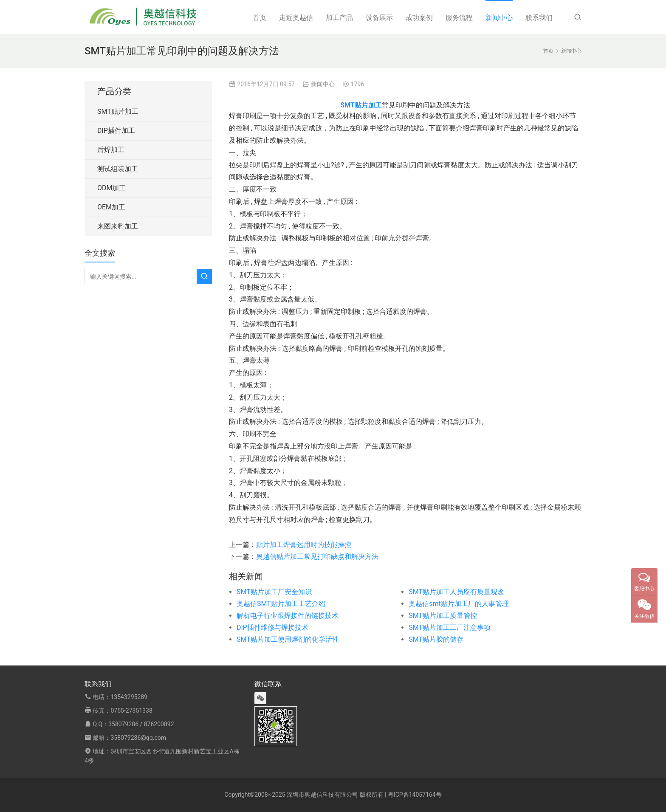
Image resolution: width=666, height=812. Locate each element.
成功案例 (419, 18)
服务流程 (459, 18)
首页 (260, 18)
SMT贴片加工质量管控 (443, 616)
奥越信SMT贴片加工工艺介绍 (281, 604)
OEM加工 (111, 207)
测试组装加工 (118, 169)
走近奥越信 (296, 18)
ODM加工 (111, 188)
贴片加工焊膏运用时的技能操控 (304, 545)
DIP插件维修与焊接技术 (272, 627)
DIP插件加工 (116, 131)
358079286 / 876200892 (141, 724)
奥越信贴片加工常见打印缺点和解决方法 (317, 557)
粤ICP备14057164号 (415, 795)
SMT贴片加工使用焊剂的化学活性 (288, 639)
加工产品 (339, 18)
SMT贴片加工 (118, 111)
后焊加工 (111, 150)
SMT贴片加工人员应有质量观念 (456, 592)
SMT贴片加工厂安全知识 (274, 592)
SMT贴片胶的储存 (436, 639)
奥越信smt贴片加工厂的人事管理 (459, 604)
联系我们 (539, 18)
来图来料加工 (118, 226)
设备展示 (379, 18)
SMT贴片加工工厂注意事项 (450, 627)
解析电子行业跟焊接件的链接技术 (288, 616)
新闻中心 (499, 18)
